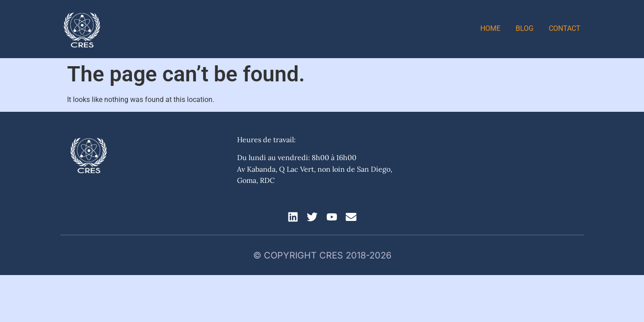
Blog (525, 28)
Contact (565, 28)
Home (490, 28)
